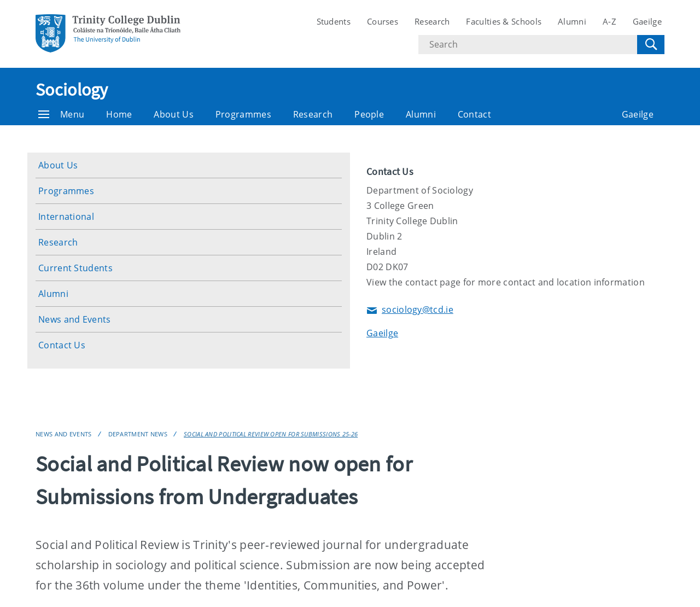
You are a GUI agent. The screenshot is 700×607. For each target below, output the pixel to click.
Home (119, 114)
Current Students (75, 268)
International (66, 217)
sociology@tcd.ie (410, 310)
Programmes (243, 114)
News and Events (75, 319)
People (369, 114)
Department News (138, 434)
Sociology (72, 90)
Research (432, 21)
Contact (474, 114)
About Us (173, 114)
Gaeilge (647, 21)
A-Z (609, 21)
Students (334, 21)
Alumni (572, 21)
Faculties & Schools (504, 21)
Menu (61, 114)
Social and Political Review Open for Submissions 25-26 (271, 434)
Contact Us (62, 345)
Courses (383, 21)
